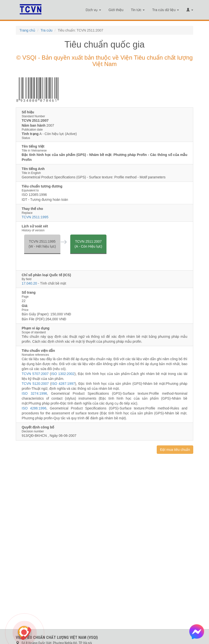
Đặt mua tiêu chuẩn (175, 450)
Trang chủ (27, 30)
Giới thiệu (116, 10)
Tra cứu (46, 30)
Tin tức (138, 10)
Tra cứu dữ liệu (165, 10)
